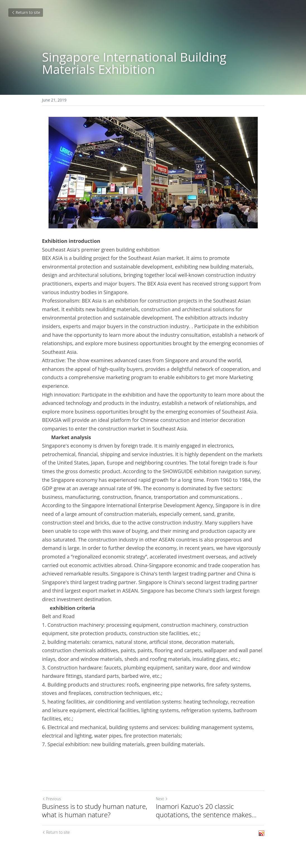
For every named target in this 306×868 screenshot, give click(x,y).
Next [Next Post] (162, 799)
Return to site (26, 12)
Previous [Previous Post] (52, 799)
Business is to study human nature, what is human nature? (95, 811)
